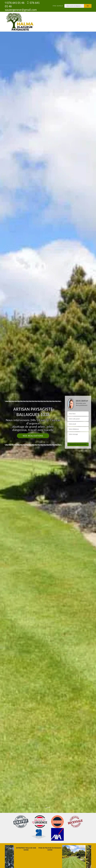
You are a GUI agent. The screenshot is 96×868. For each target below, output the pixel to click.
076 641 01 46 (15, 3)
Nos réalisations (33, 436)
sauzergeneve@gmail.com (21, 8)
